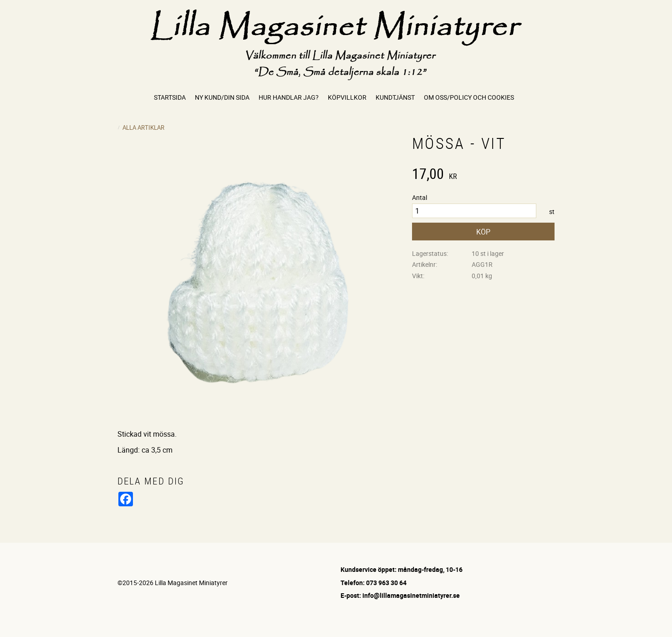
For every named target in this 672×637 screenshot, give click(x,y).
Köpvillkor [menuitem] (347, 97)
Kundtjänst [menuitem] (395, 97)
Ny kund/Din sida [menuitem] (222, 97)
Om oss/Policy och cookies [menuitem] (469, 97)
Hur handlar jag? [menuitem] (289, 97)
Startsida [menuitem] (170, 97)
